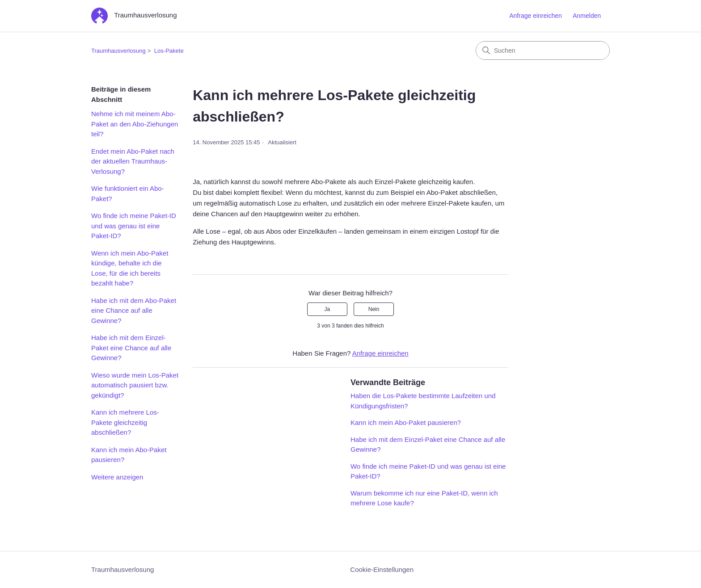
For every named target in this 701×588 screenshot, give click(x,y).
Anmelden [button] (587, 16)
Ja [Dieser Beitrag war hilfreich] (327, 309)
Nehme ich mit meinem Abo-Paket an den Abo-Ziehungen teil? (135, 124)
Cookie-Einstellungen (382, 569)
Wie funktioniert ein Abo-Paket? (128, 193)
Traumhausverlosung (118, 51)
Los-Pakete (169, 51)
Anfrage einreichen (536, 16)
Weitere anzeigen (117, 477)
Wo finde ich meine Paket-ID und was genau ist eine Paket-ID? (134, 226)
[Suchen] (543, 50)
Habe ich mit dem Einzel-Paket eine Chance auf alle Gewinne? (131, 348)
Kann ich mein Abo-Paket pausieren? (129, 455)
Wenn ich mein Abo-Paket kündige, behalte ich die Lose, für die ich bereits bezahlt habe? (130, 268)
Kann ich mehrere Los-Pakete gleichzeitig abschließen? (125, 422)
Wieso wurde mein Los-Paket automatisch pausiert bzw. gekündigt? (135, 385)
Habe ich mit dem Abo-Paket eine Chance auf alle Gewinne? (134, 311)
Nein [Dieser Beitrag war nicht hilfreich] (374, 309)
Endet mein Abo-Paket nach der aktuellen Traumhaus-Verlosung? (133, 161)
